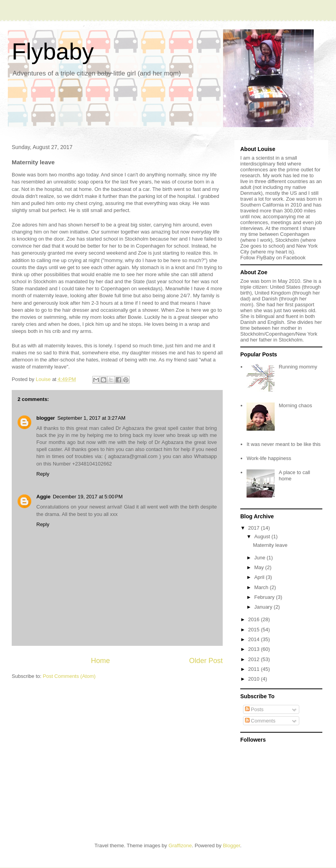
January (264, 607)
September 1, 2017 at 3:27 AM (92, 418)
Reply (43, 474)
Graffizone (180, 846)
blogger (46, 418)
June (261, 558)
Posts (254, 709)
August (263, 536)
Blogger (231, 846)
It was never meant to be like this (283, 444)
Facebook (294, 258)
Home (101, 661)
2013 (255, 649)
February (265, 597)
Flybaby (53, 51)
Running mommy (298, 367)
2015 (255, 630)
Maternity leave (270, 545)
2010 (255, 679)
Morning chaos (295, 405)
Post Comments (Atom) (69, 676)
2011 (255, 669)
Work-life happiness (269, 458)
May (260, 567)
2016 (255, 619)
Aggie (43, 497)
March (262, 587)
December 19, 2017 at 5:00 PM (88, 497)
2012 (255, 659)
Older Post (206, 661)
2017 (255, 528)
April (260, 577)
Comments (260, 721)
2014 (255, 639)
